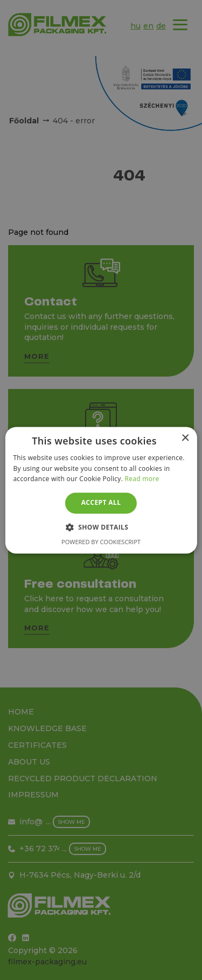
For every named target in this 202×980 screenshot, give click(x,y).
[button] (101, 527)
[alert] (101, 490)
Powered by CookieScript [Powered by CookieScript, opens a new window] (101, 542)
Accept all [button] (101, 503)
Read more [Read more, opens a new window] (142, 479)
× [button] (185, 438)
